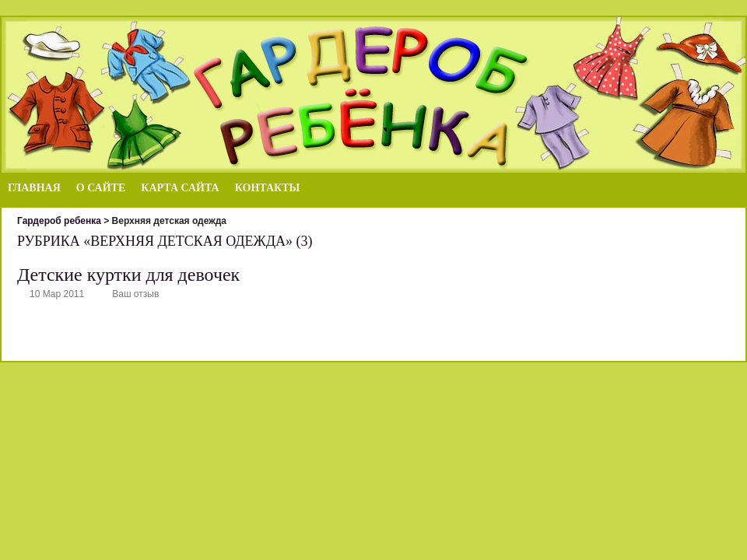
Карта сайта (180, 188)
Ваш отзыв (135, 294)
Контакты (268, 188)
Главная (34, 188)
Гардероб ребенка (59, 221)
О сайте (101, 188)
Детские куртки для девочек (128, 275)
